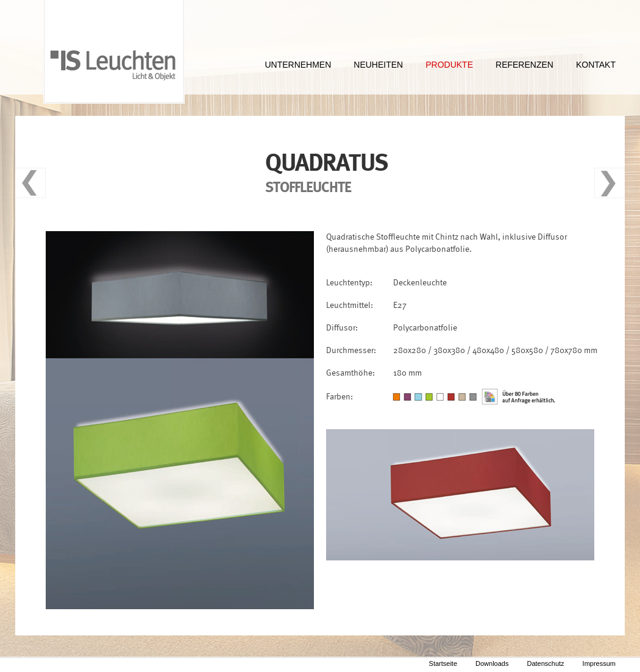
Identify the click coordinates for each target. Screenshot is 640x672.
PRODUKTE (449, 65)
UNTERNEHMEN (298, 65)
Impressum (599, 663)
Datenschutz (545, 663)
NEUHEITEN (378, 65)
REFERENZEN (524, 65)
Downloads (492, 663)
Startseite (443, 663)
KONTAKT (596, 65)
